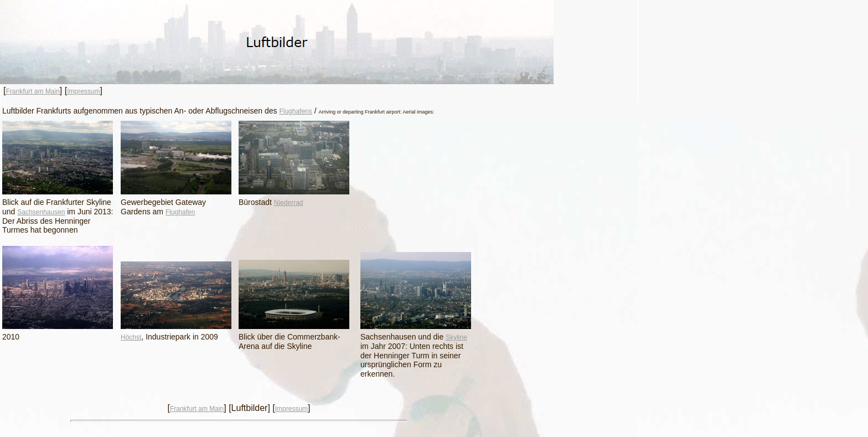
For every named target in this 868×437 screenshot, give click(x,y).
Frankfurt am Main (32, 91)
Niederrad (289, 203)
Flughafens (295, 111)
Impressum (83, 91)
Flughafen (180, 212)
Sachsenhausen (41, 212)
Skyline (456, 337)
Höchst (131, 337)
